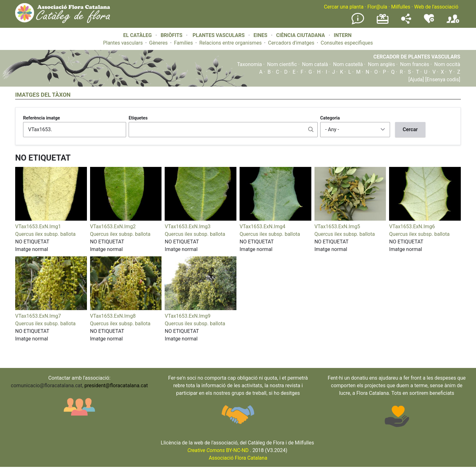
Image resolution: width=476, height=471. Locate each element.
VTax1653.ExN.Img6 (412, 226)
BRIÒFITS (172, 35)
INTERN (343, 35)
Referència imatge (42, 118)
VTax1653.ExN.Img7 (38, 316)
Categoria (330, 118)
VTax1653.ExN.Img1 (38, 226)
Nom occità (447, 64)
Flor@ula (377, 7)
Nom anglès (381, 64)
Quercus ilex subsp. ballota (45, 234)
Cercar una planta (344, 7)
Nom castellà (348, 64)
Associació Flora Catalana (238, 458)
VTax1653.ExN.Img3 (188, 226)
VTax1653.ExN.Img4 (262, 226)
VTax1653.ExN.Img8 (113, 316)
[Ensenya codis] (442, 80)
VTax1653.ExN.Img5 (337, 226)
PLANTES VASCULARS (219, 35)
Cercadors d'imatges (291, 43)
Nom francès (415, 64)
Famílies (184, 43)
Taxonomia (250, 64)
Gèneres (159, 43)
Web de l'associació (436, 7)
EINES (260, 35)
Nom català (315, 64)
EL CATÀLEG (137, 35)
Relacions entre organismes (230, 43)
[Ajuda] (416, 80)
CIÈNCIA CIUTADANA (301, 35)
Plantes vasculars (123, 43)
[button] (51, 219)
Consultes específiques (347, 43)
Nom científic (282, 64)
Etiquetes (138, 118)
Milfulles (401, 7)
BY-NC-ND (218, 450)
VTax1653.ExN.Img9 (188, 316)
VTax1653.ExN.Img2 (113, 226)
